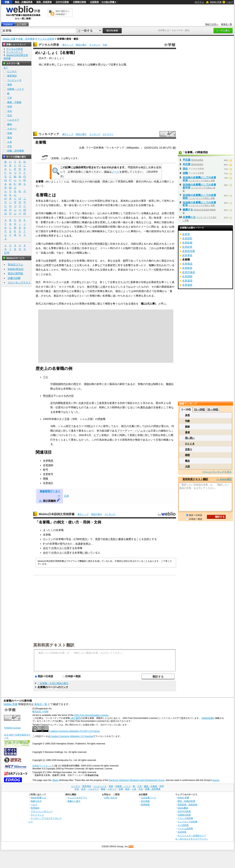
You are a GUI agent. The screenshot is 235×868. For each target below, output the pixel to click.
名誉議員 (187, 281)
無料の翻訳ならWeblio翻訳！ (63, 13)
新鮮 (187, 427)
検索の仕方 (36, 801)
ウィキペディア (49, 134)
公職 (124, 64)
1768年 (78, 539)
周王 (76, 384)
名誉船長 (187, 268)
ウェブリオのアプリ (77, 798)
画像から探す (74, 801)
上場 (102, 287)
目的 (147, 539)
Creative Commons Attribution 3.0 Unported (72, 736)
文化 (10, 111)
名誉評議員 (189, 272)
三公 (46, 377)
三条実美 (102, 403)
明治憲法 (48, 396)
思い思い (190, 438)
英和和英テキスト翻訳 (54, 645)
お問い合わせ (111, 798)
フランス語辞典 (185, 818)
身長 (187, 415)
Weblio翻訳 (183, 808)
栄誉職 (55, 158)
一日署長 (74, 248)
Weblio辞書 (207, 718)
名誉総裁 (187, 243)
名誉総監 (187, 238)
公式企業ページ (149, 798)
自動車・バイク (16, 89)
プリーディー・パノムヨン (133, 431)
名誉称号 (48, 474)
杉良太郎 (87, 244)
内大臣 (70, 396)
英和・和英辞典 (44, 2)
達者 (187, 432)
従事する (116, 64)
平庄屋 (187, 160)
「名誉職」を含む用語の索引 (53, 683)
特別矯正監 (101, 244)
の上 (59, 548)
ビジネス (12, 71)
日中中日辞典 (62, 2)
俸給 (80, 64)
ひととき (190, 444)
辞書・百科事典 (26, 39)
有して (55, 64)
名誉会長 (64, 261)
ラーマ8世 (84, 426)
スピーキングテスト (19, 282)
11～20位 (199, 409)
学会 (69, 539)
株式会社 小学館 (40, 712)
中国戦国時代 (58, 384)
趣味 (10, 124)
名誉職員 (48, 461)
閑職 (46, 479)
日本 (66, 496)
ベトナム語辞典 (185, 828)
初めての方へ (212, 24)
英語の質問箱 (15, 273)
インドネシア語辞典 (187, 822)
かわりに (70, 64)
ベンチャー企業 (60, 282)
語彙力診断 (14, 278)
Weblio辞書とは (38, 798)
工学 (10, 98)
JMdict (55, 780)
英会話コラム (15, 264)
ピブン (97, 435)
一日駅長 (156, 270)
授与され (65, 544)
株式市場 (92, 287)
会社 (46, 548)
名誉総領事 (189, 251)
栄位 (185, 169)
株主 (48, 291)
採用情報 (145, 805)
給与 (38, 213)
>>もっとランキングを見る (217, 472)
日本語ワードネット (42, 766)
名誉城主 (48, 483)
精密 (187, 455)
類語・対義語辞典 (24, 2)
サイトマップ (37, 815)
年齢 (187, 421)
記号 (7, 253)
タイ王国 (64, 419)
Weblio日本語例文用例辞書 (57, 514)
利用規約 (35, 808)
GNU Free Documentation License (91, 715)
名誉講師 (48, 465)
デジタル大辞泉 (46, 39)
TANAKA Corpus (12, 728)
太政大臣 (84, 403)
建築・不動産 (14, 102)
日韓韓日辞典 (79, 2)
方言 (10, 146)
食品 (10, 137)
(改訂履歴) (76, 718)
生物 (10, 133)
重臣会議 (145, 407)
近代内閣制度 (58, 403)
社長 (54, 548)
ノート (115, 172)
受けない (103, 64)
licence (216, 780)
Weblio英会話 (16, 269)
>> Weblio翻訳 (224, 479)
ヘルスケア (13, 120)
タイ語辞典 (183, 825)
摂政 (100, 419)
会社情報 (145, 801)
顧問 (126, 261)
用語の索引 (81, 45)
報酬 (93, 64)
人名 (10, 142)
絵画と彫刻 (109, 539)
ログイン (199, 2)
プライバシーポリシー (42, 811)
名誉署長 (187, 255)
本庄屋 (187, 164)
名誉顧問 (51, 261)
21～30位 (213, 409)
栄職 (185, 173)
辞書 (7, 2)
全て (6, 68)
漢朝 (86, 384)
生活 (10, 115)
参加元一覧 (227, 24)
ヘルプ (230, 2)
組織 (97, 181)
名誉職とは (189, 217)
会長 (118, 261)
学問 (10, 107)
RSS (131, 847)
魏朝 (169, 384)
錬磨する (131, 539)
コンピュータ (14, 80)
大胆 (187, 466)
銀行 (56, 291)
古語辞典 (94, 2)
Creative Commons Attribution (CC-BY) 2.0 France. (75, 731)
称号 (46, 470)
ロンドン (48, 539)
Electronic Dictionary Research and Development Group (137, 780)
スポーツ (12, 129)
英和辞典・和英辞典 (187, 805)
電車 (10, 85)
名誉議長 (187, 285)
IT (73, 282)
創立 (85, 539)
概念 (187, 461)
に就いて (87, 553)
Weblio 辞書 (216, 2)
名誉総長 (187, 247)
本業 (46, 64)
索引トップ (68, 45)
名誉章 (186, 234)
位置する (69, 548)
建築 (121, 539)
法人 (82, 181)
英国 (98, 539)
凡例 (105, 45)
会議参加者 (82, 544)
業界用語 (12, 76)
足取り (189, 449)
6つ (45, 544)
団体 (105, 181)
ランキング (95, 45)
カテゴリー (108, 134)
